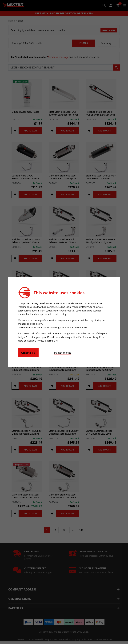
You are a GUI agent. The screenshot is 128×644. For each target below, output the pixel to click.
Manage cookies (56, 352)
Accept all (28, 352)
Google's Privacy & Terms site (42, 340)
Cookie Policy (81, 327)
